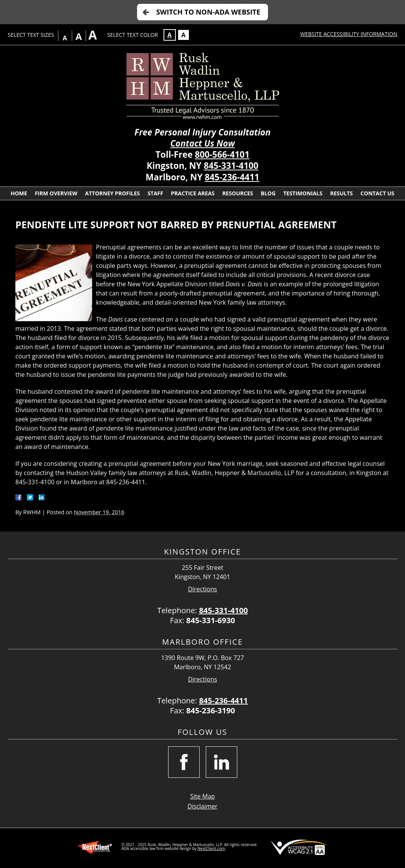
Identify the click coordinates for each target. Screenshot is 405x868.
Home (19, 193)
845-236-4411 (232, 177)
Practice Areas (193, 193)
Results (341, 193)
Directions (203, 589)
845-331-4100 (231, 166)
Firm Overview (56, 193)
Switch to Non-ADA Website (208, 12)
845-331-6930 (211, 620)
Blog (268, 193)
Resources (238, 193)
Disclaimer (202, 806)
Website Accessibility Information (349, 34)
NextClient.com (211, 848)
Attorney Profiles (113, 193)
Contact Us (377, 193)
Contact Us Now (202, 143)
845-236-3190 (211, 710)
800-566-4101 (222, 154)
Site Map (202, 796)
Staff (155, 193)
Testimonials (303, 193)
